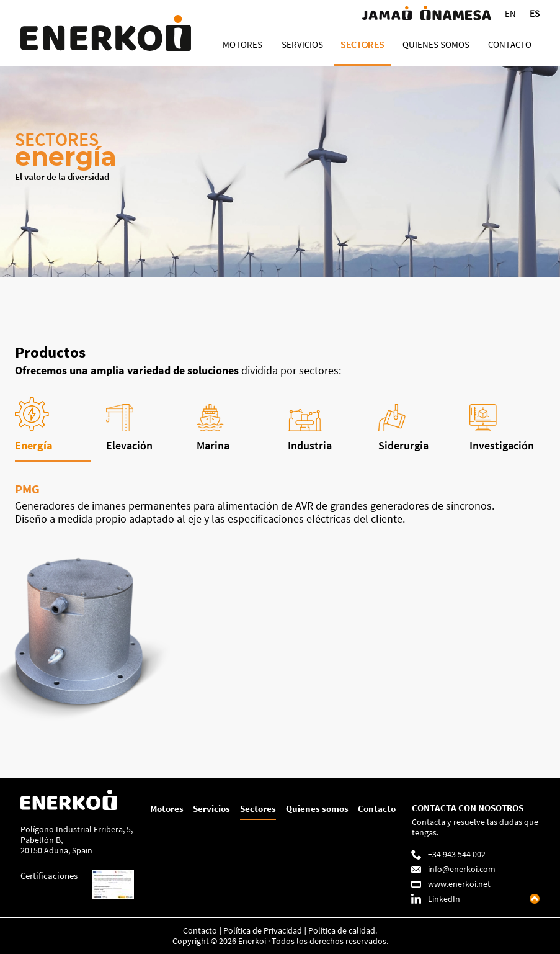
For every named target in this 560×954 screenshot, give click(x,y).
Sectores (258, 808)
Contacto (377, 808)
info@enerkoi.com (462, 869)
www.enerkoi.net (459, 884)
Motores (167, 808)
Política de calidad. (343, 930)
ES (535, 13)
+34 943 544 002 (457, 854)
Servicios (211, 808)
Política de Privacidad (263, 930)
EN (510, 13)
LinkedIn (444, 898)
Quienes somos (317, 808)
